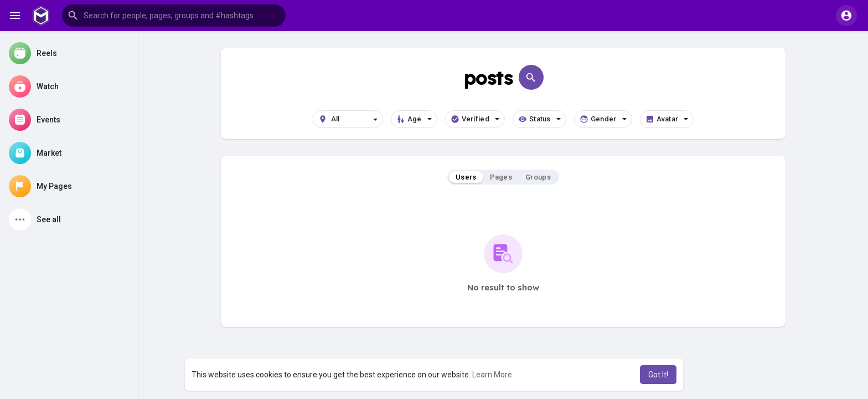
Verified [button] (475, 119)
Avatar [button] (667, 119)
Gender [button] (603, 119)
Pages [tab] (501, 177)
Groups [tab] (538, 177)
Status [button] (539, 119)
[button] (174, 16)
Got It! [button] (658, 375)
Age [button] (414, 119)
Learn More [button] (492, 375)
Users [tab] (466, 177)
